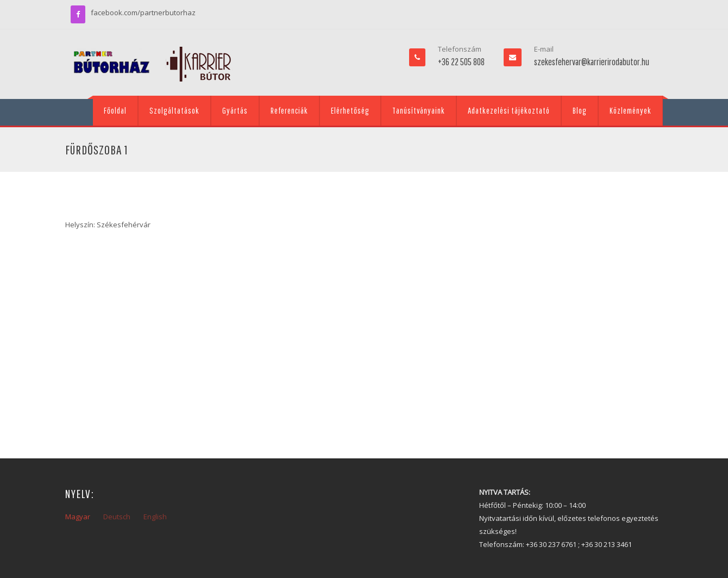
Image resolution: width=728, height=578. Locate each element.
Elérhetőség (350, 110)
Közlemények (630, 110)
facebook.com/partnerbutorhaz (143, 13)
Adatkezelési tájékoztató (509, 110)
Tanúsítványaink (419, 110)
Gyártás (235, 110)
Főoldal (115, 110)
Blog (580, 110)
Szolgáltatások (174, 110)
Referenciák (289, 110)
